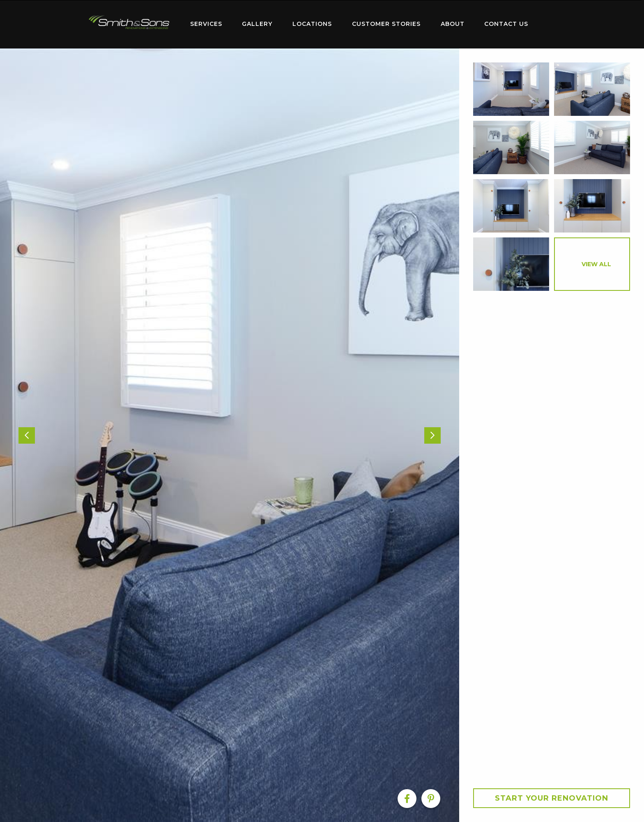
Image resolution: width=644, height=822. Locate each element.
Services (206, 24)
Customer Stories (386, 24)
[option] (230, 435)
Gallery (257, 24)
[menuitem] (129, 24)
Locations (312, 24)
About (453, 24)
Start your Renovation (552, 798)
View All (596, 264)
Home (129, 22)
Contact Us (506, 24)
